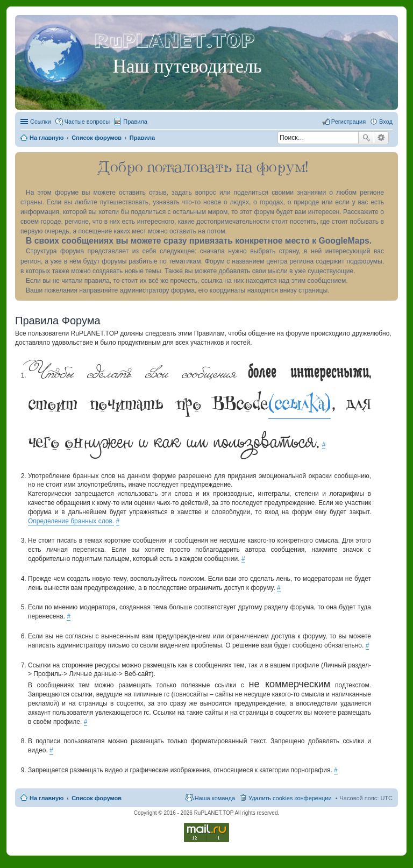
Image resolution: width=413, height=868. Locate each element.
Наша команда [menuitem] (215, 798)
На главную (47, 798)
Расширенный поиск (382, 138)
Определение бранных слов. (71, 521)
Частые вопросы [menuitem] (87, 122)
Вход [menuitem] (386, 122)
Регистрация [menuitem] (348, 122)
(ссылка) (300, 403)
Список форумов (97, 798)
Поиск (366, 138)
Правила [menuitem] (135, 122)
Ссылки (41, 122)
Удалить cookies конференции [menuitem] (290, 798)
